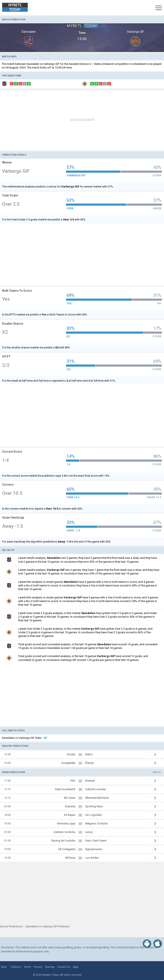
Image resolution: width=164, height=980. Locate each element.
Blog (4, 967)
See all (157, 772)
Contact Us (64, 967)
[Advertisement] (82, 120)
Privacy (38, 967)
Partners (16, 967)
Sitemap (50, 967)
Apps (76, 967)
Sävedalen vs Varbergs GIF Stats (25, 738)
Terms (27, 967)
